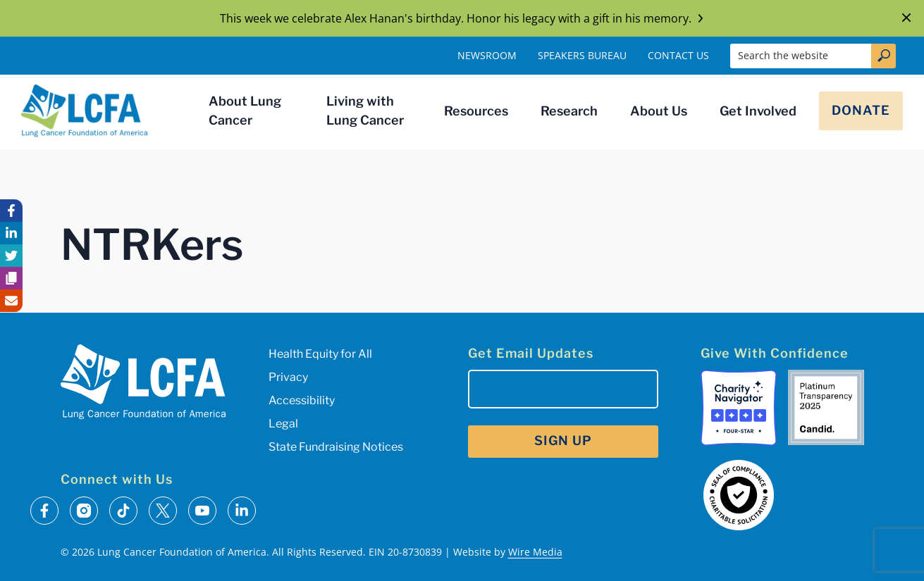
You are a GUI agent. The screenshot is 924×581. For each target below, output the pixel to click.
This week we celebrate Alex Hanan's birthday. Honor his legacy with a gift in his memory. (462, 18)
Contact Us (678, 55)
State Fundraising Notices (336, 447)
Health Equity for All (320, 354)
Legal (283, 424)
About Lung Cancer (245, 111)
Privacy (288, 377)
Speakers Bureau (582, 55)
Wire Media (535, 552)
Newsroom (487, 55)
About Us (659, 111)
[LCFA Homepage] (85, 111)
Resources (476, 111)
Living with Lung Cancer (365, 111)
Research (569, 111)
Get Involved (758, 111)
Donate (861, 110)
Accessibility (302, 400)
